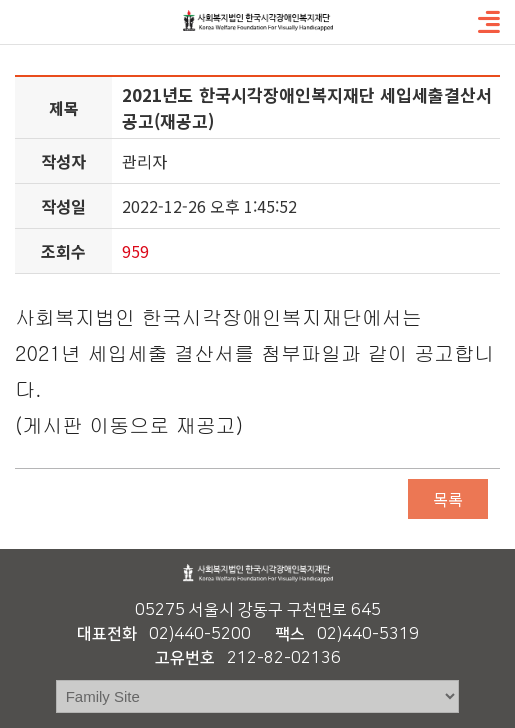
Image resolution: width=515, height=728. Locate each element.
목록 (448, 499)
